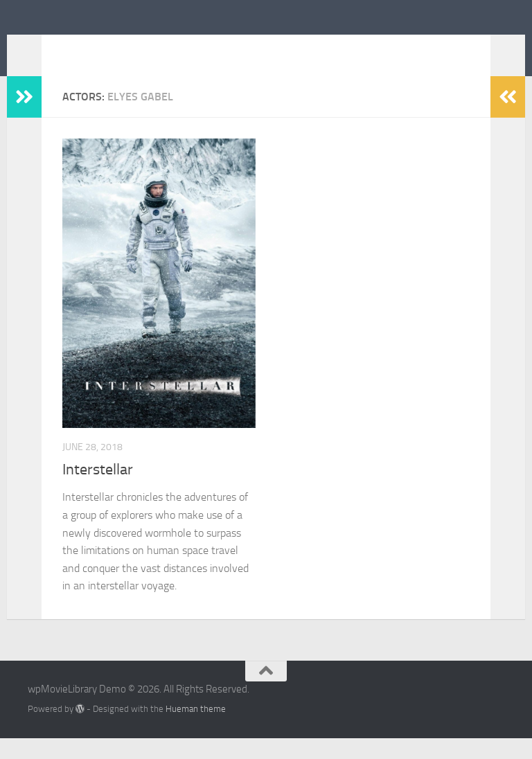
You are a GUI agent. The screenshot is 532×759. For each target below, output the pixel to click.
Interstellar (98, 490)
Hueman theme (196, 730)
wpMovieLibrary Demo (165, 48)
